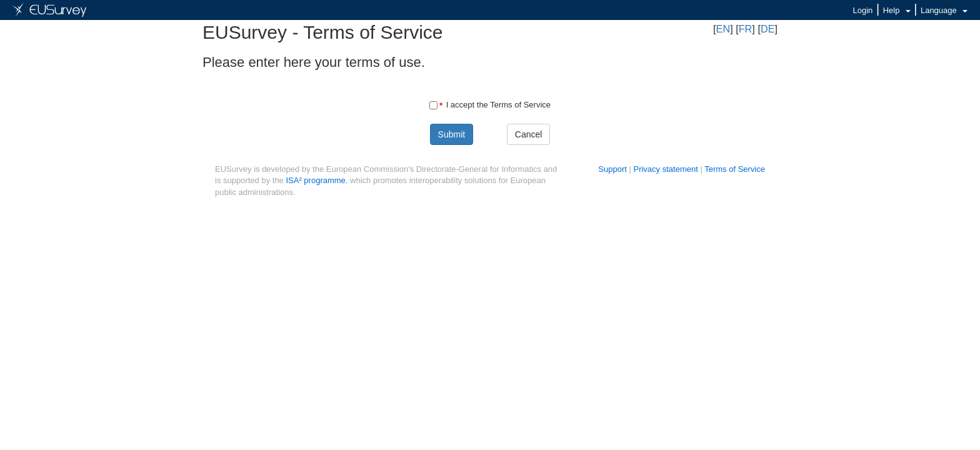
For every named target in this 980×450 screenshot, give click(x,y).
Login (863, 10)
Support (612, 169)
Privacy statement (665, 169)
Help (897, 10)
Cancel (529, 134)
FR (746, 29)
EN (723, 29)
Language (944, 10)
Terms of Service (735, 169)
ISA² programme (315, 180)
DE (768, 29)
